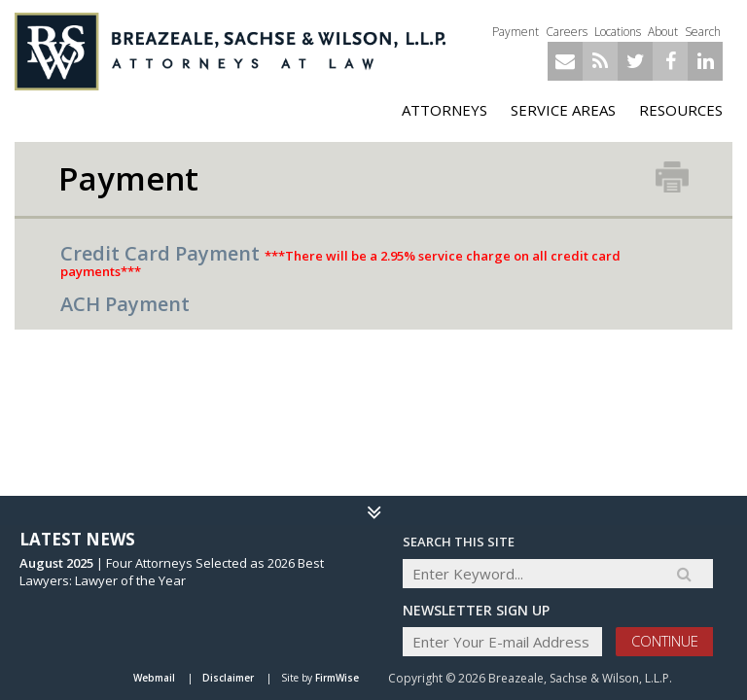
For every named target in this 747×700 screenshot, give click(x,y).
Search (703, 32)
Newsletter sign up (476, 610)
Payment (516, 32)
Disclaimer (228, 678)
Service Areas (563, 110)
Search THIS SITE (459, 542)
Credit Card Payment (160, 253)
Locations (618, 32)
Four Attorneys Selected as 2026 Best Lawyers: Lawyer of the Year (172, 572)
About (663, 32)
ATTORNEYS (445, 110)
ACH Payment (125, 304)
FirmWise (337, 678)
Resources (681, 110)
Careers (567, 32)
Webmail (154, 678)
